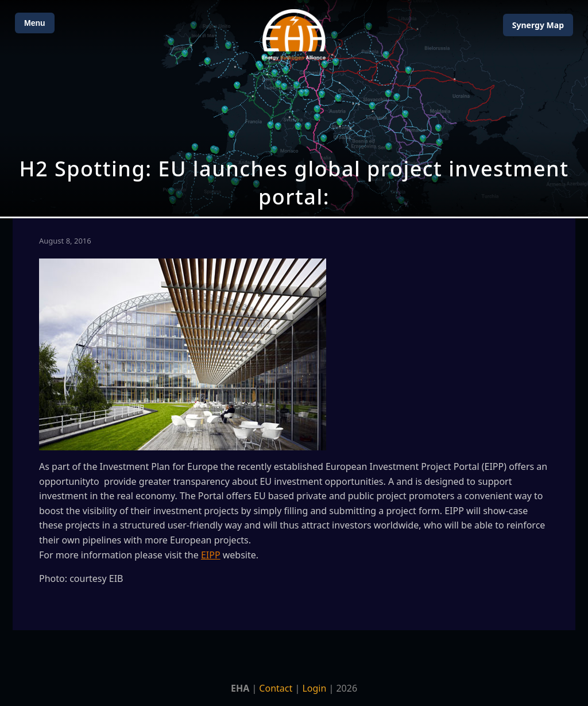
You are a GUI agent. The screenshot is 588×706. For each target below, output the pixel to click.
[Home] (294, 35)
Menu (35, 23)
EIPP (211, 555)
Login (314, 688)
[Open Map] (294, 108)
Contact (276, 688)
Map (538, 25)
